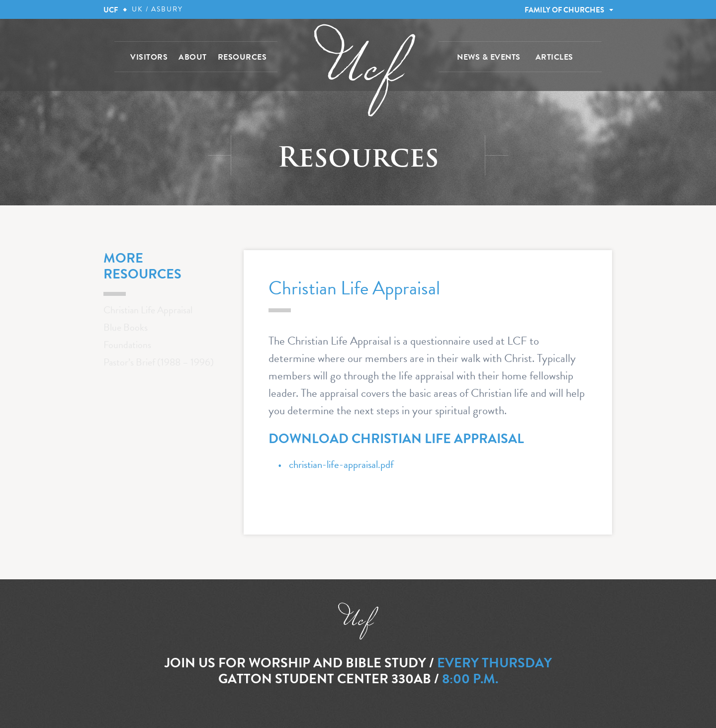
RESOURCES (242, 57)
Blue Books (126, 327)
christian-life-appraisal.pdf (341, 464)
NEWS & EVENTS (489, 57)
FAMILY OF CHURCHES (564, 10)
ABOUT (193, 57)
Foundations (127, 345)
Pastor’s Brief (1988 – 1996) (159, 362)
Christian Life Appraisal (148, 310)
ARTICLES (554, 57)
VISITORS (149, 57)
